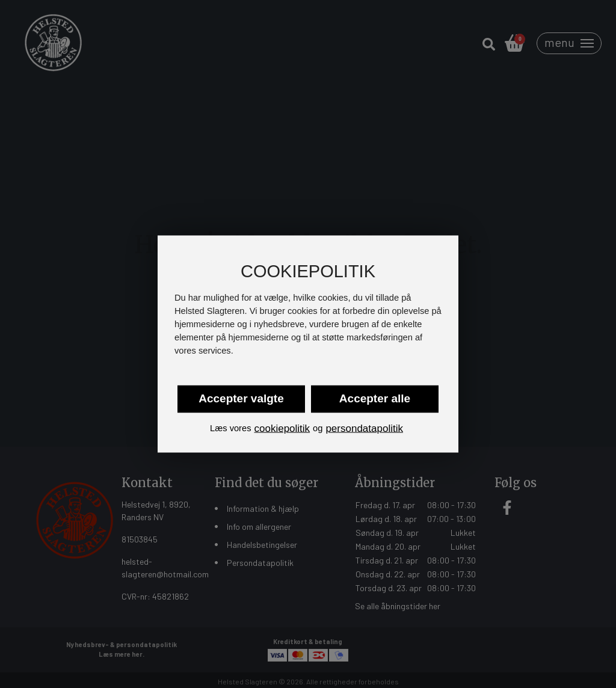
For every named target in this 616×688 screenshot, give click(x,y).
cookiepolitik (282, 428)
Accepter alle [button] (375, 398)
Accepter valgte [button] (241, 398)
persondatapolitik (364, 428)
